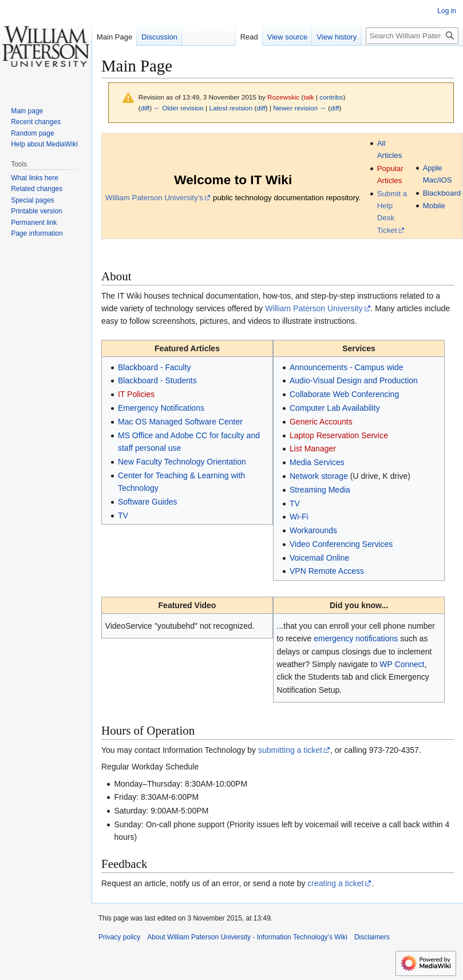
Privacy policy (119, 937)
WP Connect (402, 664)
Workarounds (313, 530)
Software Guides (148, 502)
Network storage (319, 476)
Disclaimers (372, 937)
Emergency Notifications (161, 408)
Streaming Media (320, 490)
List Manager (313, 449)
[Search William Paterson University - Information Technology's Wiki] (412, 36)
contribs (331, 97)
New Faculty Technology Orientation (182, 462)
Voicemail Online (319, 558)
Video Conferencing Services (341, 544)
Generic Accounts (321, 422)
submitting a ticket (290, 750)
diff (145, 108)
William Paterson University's (154, 198)
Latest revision (231, 108)
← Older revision (179, 108)
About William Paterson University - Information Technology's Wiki (247, 937)
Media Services (317, 462)
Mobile (434, 206)
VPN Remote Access (327, 571)
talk (308, 97)
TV (123, 515)
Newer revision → (300, 108)
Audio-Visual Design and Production (354, 380)
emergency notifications (356, 638)
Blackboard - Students (157, 380)
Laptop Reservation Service (339, 435)
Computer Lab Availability (335, 408)
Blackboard (442, 193)
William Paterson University (314, 308)
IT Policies (136, 394)
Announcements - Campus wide (346, 367)
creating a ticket (335, 883)
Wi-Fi (299, 517)
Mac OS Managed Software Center (180, 422)
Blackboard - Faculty (155, 367)
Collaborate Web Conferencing (344, 394)
